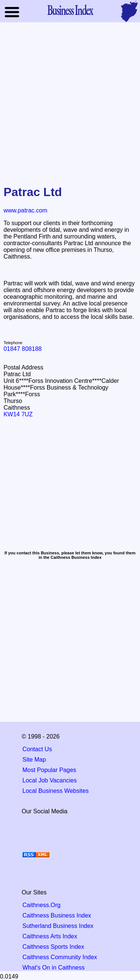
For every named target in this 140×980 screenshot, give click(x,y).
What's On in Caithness (54, 968)
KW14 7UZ (18, 414)
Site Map (34, 760)
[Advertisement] (70, 101)
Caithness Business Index (57, 915)
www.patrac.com (25, 210)
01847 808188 (22, 349)
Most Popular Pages (49, 770)
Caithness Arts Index (50, 936)
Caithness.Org (41, 905)
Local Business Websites (56, 791)
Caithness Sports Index (53, 947)
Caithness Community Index (60, 957)
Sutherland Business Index (58, 926)
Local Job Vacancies (50, 780)
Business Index (70, 10)
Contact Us (37, 749)
